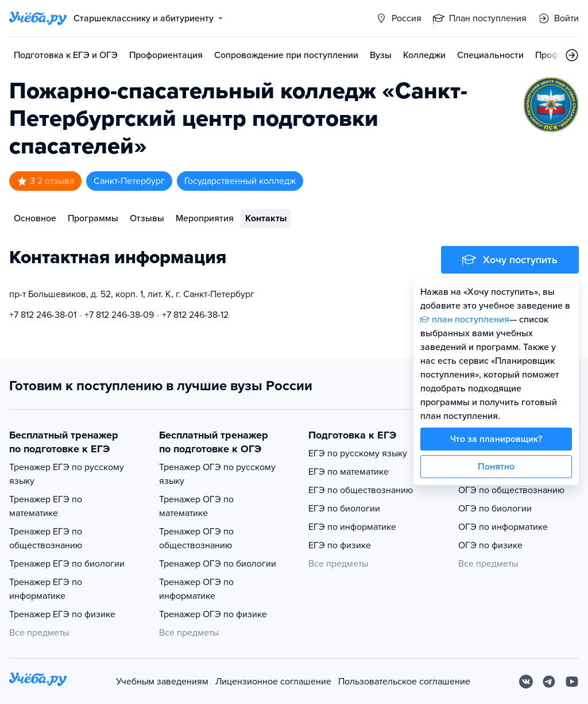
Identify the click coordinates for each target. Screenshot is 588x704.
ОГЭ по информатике (503, 527)
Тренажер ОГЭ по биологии (218, 564)
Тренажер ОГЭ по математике (196, 506)
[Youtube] (572, 682)
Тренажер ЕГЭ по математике (46, 506)
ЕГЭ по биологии (344, 509)
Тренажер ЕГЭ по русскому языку (67, 474)
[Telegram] (549, 682)
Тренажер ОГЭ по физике (213, 614)
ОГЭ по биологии (495, 509)
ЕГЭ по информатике (352, 527)
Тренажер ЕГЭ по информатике (46, 589)
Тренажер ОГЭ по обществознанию (196, 538)
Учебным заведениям (162, 682)
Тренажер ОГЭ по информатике (196, 589)
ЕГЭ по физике (340, 545)
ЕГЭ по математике (349, 472)
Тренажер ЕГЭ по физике (62, 614)
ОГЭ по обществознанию (511, 490)
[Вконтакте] (526, 682)
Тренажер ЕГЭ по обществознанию (46, 538)
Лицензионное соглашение (273, 682)
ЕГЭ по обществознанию (361, 490)
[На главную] (38, 681)
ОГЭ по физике (490, 545)
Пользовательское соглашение (404, 682)
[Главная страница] (38, 18)
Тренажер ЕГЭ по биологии (67, 564)
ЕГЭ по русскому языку (358, 453)
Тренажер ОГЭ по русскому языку (217, 474)
